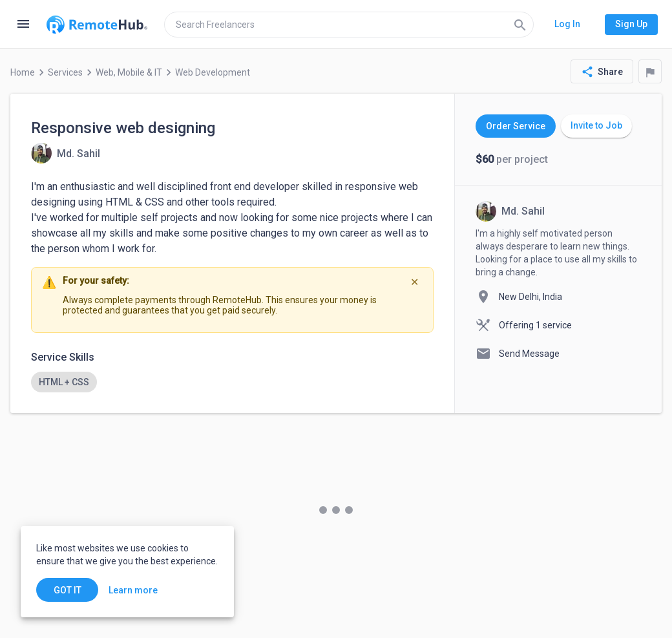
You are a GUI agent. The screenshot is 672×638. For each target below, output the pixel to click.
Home (23, 72)
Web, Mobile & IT (129, 72)
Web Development (213, 72)
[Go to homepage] (97, 25)
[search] (349, 25)
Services (65, 72)
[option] (64, 382)
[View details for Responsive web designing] (66, 153)
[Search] (520, 25)
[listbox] (232, 382)
